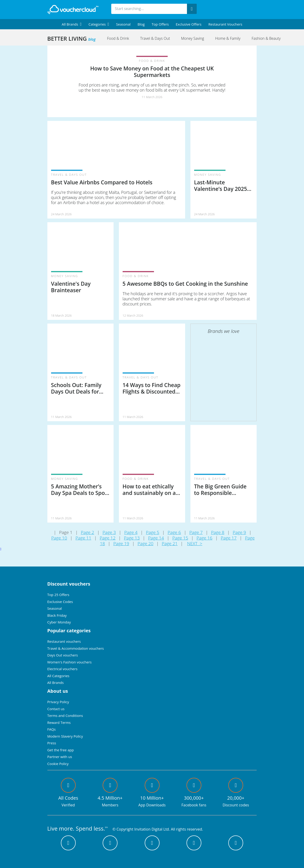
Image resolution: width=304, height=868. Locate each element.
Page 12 (108, 538)
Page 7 (196, 532)
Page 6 (174, 532)
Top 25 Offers (58, 595)
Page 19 (121, 543)
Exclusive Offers (189, 24)
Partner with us (60, 757)
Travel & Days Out (155, 38)
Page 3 (109, 532)
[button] (72, 24)
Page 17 (229, 538)
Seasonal (123, 24)
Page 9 (239, 532)
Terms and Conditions (65, 716)
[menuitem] (72, 24)
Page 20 (145, 543)
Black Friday (57, 615)
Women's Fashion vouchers (70, 662)
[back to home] (73, 10)
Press (52, 743)
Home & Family (228, 38)
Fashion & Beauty (266, 38)
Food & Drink (118, 38)
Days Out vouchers (63, 655)
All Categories (58, 676)
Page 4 (131, 532)
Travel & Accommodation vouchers (76, 648)
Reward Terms (59, 722)
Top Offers (160, 24)
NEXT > (195, 543)
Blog (141, 24)
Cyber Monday (59, 622)
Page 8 (218, 532)
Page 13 (132, 538)
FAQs (52, 729)
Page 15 (180, 538)
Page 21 (170, 543)
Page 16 (204, 538)
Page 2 (87, 532)
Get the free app (61, 750)
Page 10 (59, 538)
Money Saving (193, 38)
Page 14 (156, 538)
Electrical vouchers (62, 669)
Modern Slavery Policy (65, 736)
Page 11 (83, 538)
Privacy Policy (58, 702)
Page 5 (152, 532)
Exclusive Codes (60, 602)
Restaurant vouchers (225, 24)
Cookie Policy (58, 764)
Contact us (56, 709)
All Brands (56, 682)
